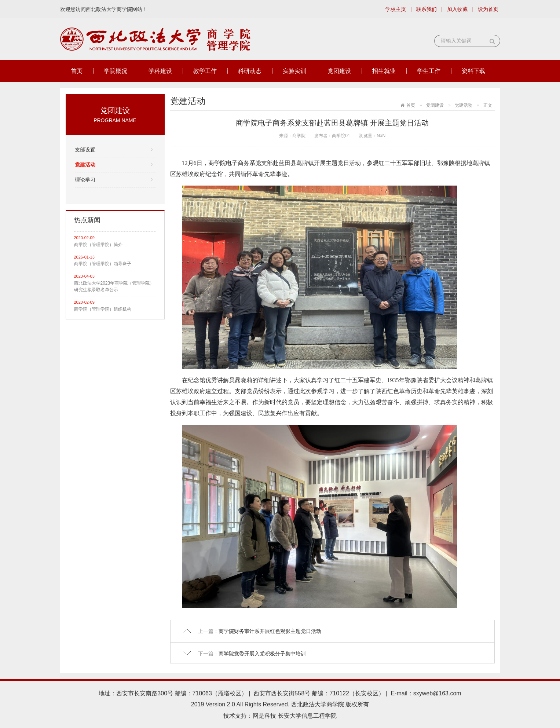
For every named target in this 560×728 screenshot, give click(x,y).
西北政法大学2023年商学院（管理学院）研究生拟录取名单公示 (114, 286)
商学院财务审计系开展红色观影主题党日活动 (270, 631)
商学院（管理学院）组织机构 (103, 309)
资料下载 (473, 71)
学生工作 (429, 71)
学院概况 (116, 71)
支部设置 (85, 150)
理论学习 (85, 180)
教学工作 (205, 71)
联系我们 (427, 9)
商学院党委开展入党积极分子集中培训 (262, 654)
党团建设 (339, 71)
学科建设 (160, 71)
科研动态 (250, 71)
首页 (77, 71)
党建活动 (85, 165)
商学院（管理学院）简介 (98, 245)
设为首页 (488, 9)
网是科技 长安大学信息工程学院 (294, 716)
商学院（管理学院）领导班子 (103, 264)
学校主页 (396, 9)
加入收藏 (457, 9)
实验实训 (294, 71)
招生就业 (384, 71)
